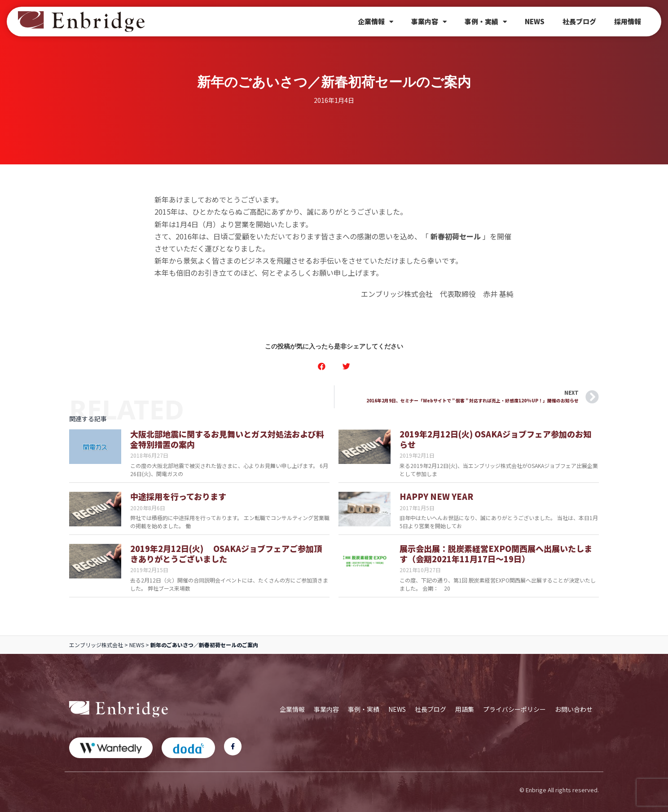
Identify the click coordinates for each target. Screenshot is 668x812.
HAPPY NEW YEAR (436, 496)
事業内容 (429, 22)
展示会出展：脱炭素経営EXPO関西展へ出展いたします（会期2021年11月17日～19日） (496, 554)
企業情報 (376, 22)
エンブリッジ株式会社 (96, 645)
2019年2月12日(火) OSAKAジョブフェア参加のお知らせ (495, 439)
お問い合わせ (574, 709)
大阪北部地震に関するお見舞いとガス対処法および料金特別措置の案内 (227, 439)
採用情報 (628, 21)
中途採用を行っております (178, 496)
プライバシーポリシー (514, 709)
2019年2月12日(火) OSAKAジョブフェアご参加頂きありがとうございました (226, 554)
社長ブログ (579, 21)
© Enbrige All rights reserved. (559, 790)
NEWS (535, 21)
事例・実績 (486, 22)
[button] (322, 366)
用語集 (465, 709)
